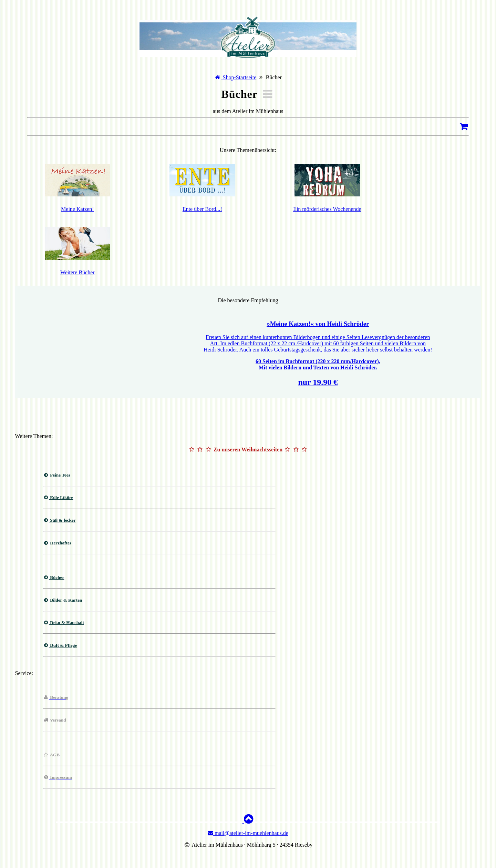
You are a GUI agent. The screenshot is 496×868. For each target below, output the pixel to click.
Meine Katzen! (77, 209)
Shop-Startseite (240, 77)
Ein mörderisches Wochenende (327, 209)
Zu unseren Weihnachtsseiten (248, 450)
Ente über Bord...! (202, 209)
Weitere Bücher (77, 272)
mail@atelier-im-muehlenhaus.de (248, 833)
